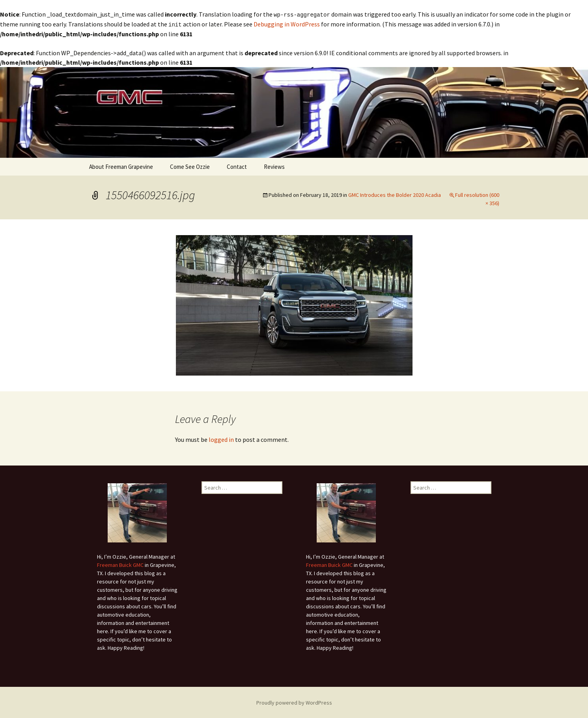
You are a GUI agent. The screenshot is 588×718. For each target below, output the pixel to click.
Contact (237, 166)
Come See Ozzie (190, 166)
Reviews (274, 166)
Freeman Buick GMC (120, 564)
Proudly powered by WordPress (294, 702)
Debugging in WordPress (287, 24)
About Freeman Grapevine (121, 166)
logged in (221, 439)
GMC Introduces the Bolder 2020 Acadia (395, 194)
